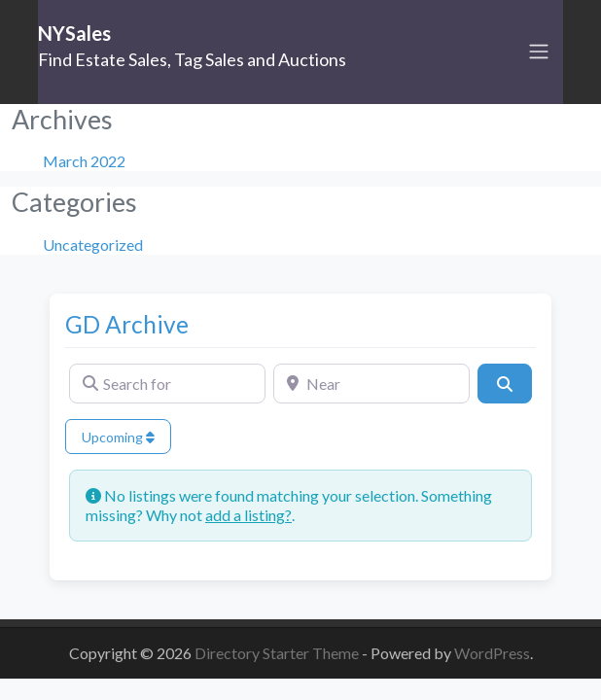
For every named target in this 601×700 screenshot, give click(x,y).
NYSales (74, 33)
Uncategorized (93, 245)
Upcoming (118, 437)
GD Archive (127, 324)
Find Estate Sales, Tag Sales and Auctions (192, 59)
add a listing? (248, 515)
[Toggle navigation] (539, 52)
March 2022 (84, 161)
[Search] (505, 383)
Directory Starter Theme (278, 653)
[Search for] (167, 383)
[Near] (371, 383)
